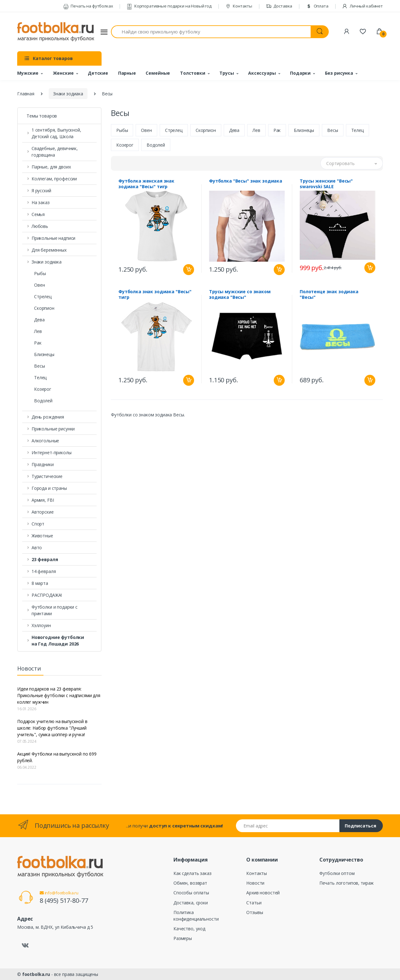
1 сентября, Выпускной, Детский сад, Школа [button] (56, 133)
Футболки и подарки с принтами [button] (55, 610)
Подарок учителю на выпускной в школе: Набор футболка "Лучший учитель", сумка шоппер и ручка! (52, 728)
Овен (39, 285)
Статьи (254, 903)
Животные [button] (42, 536)
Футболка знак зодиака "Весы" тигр (155, 294)
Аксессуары (262, 73)
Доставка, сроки (191, 903)
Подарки (300, 73)
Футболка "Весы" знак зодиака (246, 181)
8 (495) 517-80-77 (64, 900)
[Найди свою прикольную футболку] (211, 32)
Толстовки (193, 73)
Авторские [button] (43, 512)
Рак (38, 343)
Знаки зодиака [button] (47, 262)
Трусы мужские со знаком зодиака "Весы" (240, 294)
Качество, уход (189, 929)
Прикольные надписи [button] (53, 238)
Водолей (43, 401)
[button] (59, 559)
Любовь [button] (40, 226)
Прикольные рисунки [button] (53, 429)
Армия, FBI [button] (43, 500)
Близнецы (44, 354)
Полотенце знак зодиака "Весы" (329, 294)
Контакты (239, 6)
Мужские (28, 73)
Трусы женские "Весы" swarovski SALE (326, 184)
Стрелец (43, 297)
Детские (98, 73)
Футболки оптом (337, 873)
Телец (40, 377)
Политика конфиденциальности (196, 916)
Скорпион (44, 308)
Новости (255, 883)
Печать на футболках (88, 6)
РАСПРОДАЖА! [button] (47, 595)
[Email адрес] (288, 826)
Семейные (158, 73)
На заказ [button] (41, 202)
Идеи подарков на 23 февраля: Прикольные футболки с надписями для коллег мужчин (59, 695)
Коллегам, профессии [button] (54, 179)
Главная (26, 94)
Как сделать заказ (192, 873)
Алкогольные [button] (45, 441)
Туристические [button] (47, 476)
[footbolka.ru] (56, 32)
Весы (39, 366)
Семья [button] (38, 214)
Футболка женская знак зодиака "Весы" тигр (146, 184)
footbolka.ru (36, 974)
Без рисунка (339, 73)
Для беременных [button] (49, 250)
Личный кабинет (362, 6)
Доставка (279, 6)
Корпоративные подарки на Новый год (169, 6)
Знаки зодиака (68, 94)
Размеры (183, 938)
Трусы (227, 73)
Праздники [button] (43, 464)
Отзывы (255, 912)
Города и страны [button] (49, 488)
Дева (39, 320)
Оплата (317, 6)
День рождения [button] (48, 417)
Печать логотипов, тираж (347, 883)
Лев (38, 331)
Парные (127, 73)
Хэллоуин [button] (41, 625)
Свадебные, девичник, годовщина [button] (55, 152)
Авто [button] (37, 548)
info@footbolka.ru (59, 893)
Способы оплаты (191, 893)
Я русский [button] (41, 191)
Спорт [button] (38, 524)
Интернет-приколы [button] (52, 452)
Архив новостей (263, 893)
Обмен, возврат (190, 883)
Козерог (43, 389)
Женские (63, 73)
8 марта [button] (40, 583)
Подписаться (360, 826)
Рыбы (40, 273)
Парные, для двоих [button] (51, 167)
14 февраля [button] (44, 571)
